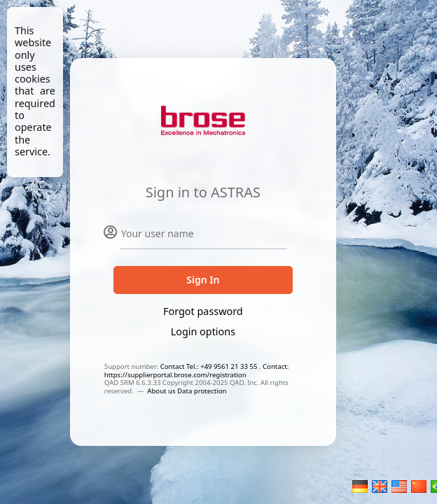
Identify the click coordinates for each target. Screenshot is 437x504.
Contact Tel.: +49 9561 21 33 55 (209, 366)
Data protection (202, 391)
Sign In (203, 280)
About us (162, 391)
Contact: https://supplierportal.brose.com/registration (196, 371)
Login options (203, 331)
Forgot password (203, 311)
